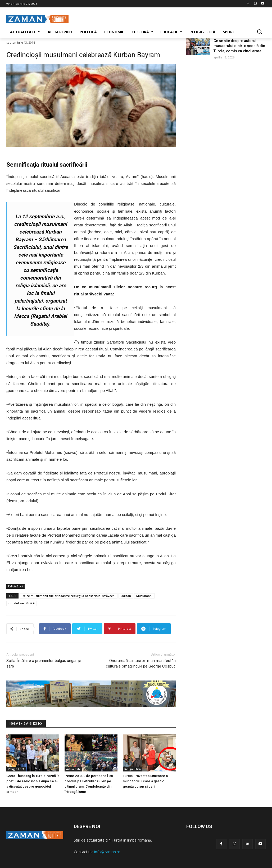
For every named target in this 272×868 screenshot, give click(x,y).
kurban (126, 596)
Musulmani (144, 596)
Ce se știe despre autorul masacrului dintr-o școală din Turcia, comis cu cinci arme (239, 46)
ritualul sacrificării (22, 603)
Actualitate (73, 769)
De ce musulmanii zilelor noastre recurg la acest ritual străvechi (69, 596)
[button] (259, 32)
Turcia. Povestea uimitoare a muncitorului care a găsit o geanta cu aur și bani (145, 781)
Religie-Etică (15, 586)
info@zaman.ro (107, 852)
